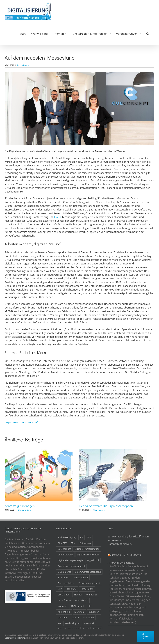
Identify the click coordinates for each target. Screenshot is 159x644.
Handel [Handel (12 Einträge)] (78, 595)
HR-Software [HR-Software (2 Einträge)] (64, 600)
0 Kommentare (24, 510)
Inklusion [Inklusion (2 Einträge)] (62, 606)
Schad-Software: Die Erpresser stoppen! (107, 506)
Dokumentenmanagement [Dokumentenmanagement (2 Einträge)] (71, 566)
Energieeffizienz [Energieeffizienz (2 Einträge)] (66, 583)
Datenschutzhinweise (120, 544)
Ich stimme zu (145, 636)
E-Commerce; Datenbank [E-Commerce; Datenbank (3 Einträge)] (88, 572)
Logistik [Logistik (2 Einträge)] (75, 618)
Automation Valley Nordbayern (126, 555)
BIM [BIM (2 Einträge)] (89, 537)
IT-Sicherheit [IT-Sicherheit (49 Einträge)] (78, 606)
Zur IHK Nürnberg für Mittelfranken (128, 537)
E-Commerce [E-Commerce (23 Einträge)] (64, 572)
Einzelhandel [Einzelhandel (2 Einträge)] (81, 578)
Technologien (23, 65)
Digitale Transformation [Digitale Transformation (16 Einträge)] (87, 549)
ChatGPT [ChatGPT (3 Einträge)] (62, 543)
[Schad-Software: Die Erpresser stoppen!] (113, 451)
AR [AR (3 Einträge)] (82, 537)
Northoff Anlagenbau (122, 563)
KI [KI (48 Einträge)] (90, 606)
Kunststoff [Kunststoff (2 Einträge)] (94, 612)
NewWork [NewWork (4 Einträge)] (89, 623)
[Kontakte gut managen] (39, 451)
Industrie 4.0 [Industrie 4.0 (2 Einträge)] (81, 600)
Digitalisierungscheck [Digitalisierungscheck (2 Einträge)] (88, 555)
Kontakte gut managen (20, 506)
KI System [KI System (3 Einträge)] (79, 612)
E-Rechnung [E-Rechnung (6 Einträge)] (64, 578)
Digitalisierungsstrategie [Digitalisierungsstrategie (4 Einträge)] (70, 560)
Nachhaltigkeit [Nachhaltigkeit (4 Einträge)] (73, 623)
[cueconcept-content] (79, 108)
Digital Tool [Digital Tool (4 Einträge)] (93, 560)
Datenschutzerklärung (15, 638)
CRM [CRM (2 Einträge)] (73, 543)
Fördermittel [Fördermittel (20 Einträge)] (87, 589)
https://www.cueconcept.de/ (21, 422)
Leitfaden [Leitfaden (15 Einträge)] (63, 618)
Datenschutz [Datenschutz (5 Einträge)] (64, 549)
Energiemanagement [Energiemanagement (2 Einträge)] (89, 583)
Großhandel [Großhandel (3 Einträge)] (64, 595)
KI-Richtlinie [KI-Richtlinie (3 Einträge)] (64, 612)
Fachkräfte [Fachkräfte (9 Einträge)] (71, 589)
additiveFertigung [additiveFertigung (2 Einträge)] (67, 537)
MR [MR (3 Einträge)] (59, 623)
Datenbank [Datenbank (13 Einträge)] (85, 543)
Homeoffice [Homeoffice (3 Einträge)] (92, 595)
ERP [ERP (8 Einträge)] (60, 589)
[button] (148, 34)
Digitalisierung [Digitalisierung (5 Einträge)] (65, 555)
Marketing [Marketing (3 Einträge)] (89, 618)
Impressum (114, 540)
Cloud (58, 217)
